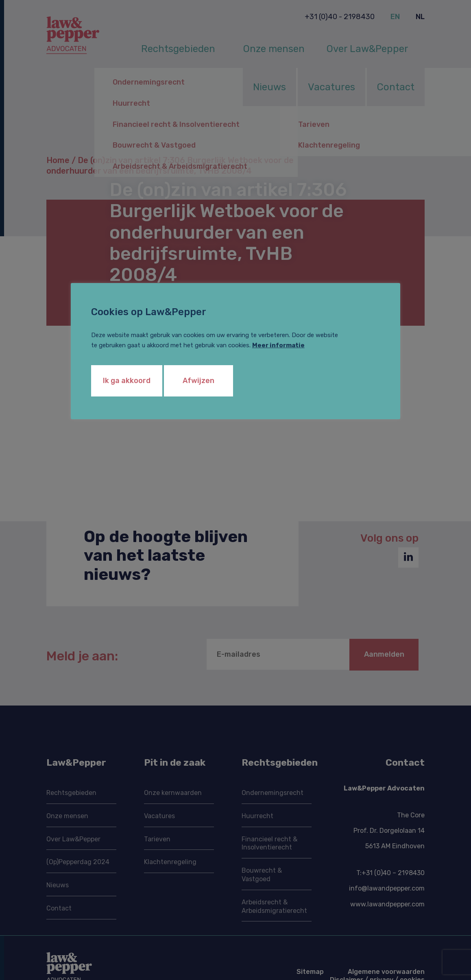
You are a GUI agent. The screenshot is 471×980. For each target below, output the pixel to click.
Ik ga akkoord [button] (127, 381)
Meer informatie (278, 345)
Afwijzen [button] (198, 381)
